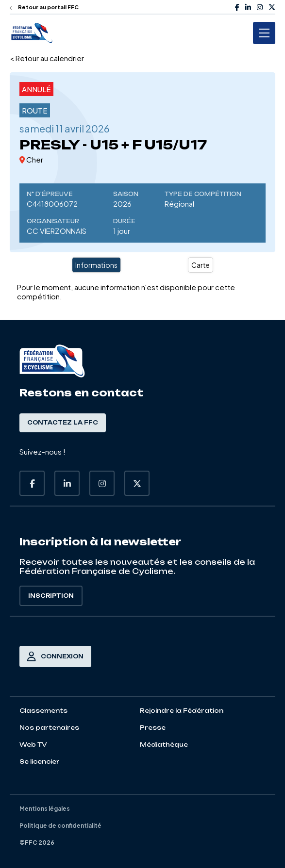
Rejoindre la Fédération (182, 711)
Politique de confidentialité (60, 826)
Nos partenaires (49, 728)
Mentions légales (45, 809)
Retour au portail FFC (44, 7)
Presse (153, 728)
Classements (43, 711)
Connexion (55, 656)
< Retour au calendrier (47, 58)
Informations (96, 265)
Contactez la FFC (63, 423)
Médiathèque (164, 745)
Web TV (33, 745)
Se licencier (40, 762)
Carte (201, 265)
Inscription (51, 596)
